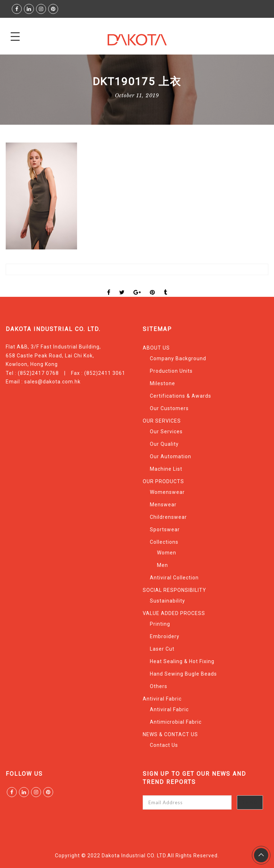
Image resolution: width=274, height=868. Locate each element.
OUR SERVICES (162, 421)
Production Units (171, 371)
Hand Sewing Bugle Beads (183, 674)
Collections (164, 542)
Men (163, 565)
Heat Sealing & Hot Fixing (182, 661)
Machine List (166, 469)
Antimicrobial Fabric (176, 722)
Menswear (163, 505)
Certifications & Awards (181, 396)
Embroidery (165, 636)
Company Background (178, 358)
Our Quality (164, 444)
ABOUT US (156, 348)
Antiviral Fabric (162, 699)
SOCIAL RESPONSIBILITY (174, 590)
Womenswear (167, 492)
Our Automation (171, 456)
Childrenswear (168, 517)
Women (167, 553)
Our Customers (169, 408)
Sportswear (165, 529)
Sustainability (168, 601)
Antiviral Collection (174, 578)
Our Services (166, 432)
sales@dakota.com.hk (52, 382)
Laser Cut (162, 649)
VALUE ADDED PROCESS (174, 613)
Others (159, 686)
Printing (160, 624)
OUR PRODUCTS (163, 481)
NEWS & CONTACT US (170, 734)
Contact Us (164, 745)
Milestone (163, 383)
